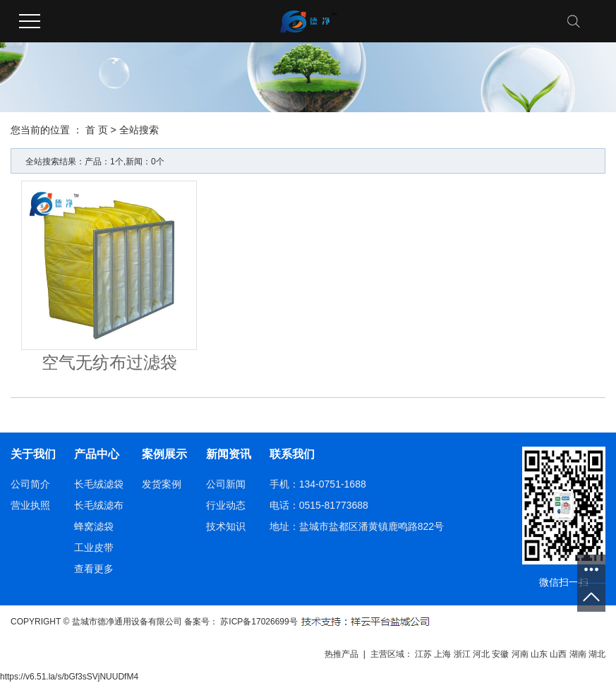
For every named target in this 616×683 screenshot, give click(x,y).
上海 (442, 654)
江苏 (423, 654)
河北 (481, 654)
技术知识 (226, 526)
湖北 (597, 654)
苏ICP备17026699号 (259, 622)
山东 (539, 654)
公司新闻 (226, 484)
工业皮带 (94, 548)
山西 (558, 654)
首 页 (97, 130)
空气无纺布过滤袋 (109, 362)
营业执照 (30, 505)
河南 (520, 654)
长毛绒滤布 (99, 505)
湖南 (578, 654)
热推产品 (342, 654)
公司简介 (30, 484)
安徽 (500, 654)
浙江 (462, 654)
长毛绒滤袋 (99, 484)
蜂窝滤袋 (94, 526)
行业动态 (226, 505)
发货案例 (162, 484)
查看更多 (94, 569)
